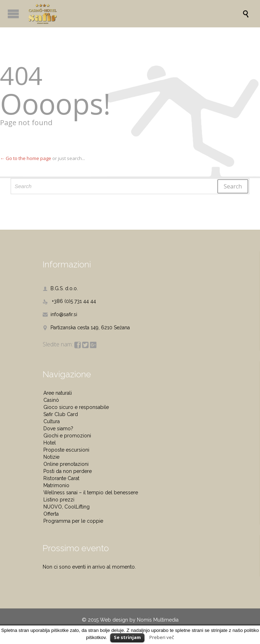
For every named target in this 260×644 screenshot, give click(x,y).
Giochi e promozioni (67, 436)
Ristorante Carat (61, 478)
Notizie (51, 457)
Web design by (118, 620)
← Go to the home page (26, 158)
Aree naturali (58, 393)
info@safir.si (60, 314)
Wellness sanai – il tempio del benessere (91, 493)
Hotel (50, 443)
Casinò (51, 400)
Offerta (51, 514)
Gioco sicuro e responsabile (76, 407)
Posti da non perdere (68, 471)
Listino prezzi (59, 500)
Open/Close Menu (13, 14)
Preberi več (162, 637)
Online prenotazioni (66, 464)
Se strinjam (127, 637)
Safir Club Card (61, 414)
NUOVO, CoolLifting (67, 507)
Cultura (52, 421)
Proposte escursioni (66, 450)
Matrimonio (56, 485)
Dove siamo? (58, 429)
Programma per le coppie (73, 521)
